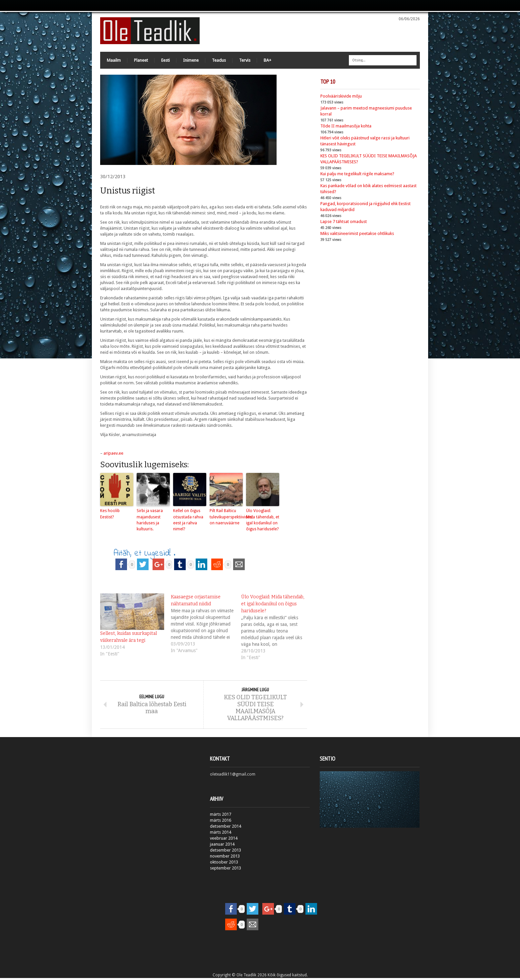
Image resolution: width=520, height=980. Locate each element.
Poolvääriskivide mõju (341, 97)
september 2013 (226, 870)
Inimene (191, 61)
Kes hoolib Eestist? (110, 515)
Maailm (114, 61)
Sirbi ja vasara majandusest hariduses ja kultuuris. (150, 521)
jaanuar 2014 (222, 846)
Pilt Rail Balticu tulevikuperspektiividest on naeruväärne (226, 518)
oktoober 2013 (224, 864)
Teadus (219, 61)
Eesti (165, 61)
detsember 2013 (226, 852)
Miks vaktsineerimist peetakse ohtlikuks (357, 234)
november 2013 (225, 858)
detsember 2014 (226, 828)
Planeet (141, 61)
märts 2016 (221, 822)
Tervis (245, 61)
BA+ (267, 61)
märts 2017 (221, 816)
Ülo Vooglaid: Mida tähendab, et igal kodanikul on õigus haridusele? (262, 521)
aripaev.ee (113, 454)
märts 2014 (221, 834)
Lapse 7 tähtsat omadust (344, 223)
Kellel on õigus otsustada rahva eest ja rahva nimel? (188, 521)
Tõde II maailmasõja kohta (346, 127)
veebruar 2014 (224, 840)
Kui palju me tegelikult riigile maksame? (357, 175)
